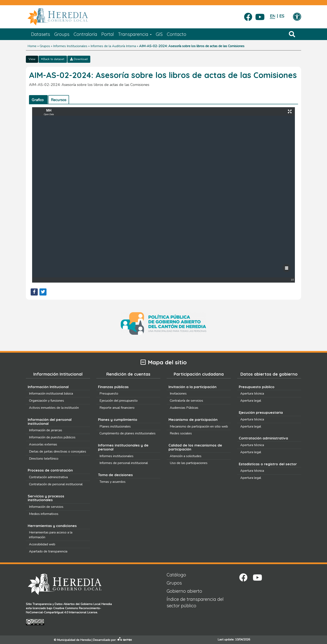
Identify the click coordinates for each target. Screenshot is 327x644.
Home (32, 46)
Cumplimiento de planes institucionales (128, 433)
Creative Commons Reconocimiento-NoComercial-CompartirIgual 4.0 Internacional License (64, 610)
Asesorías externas (43, 444)
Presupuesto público (257, 387)
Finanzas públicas (113, 387)
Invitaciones (178, 394)
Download (79, 59)
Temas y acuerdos (113, 482)
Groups (62, 34)
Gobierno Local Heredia (96, 604)
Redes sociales (181, 433)
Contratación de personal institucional (56, 484)
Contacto (177, 34)
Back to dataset (53, 59)
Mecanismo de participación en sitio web (199, 426)
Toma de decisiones (115, 475)
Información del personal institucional (50, 421)
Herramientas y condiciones (52, 526)
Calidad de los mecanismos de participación (195, 447)
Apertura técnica (252, 394)
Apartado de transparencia (48, 551)
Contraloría (85, 34)
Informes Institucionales (70, 46)
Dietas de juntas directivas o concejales (58, 452)
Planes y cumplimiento (118, 419)
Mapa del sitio (164, 362)
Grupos (45, 46)
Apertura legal (251, 401)
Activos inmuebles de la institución (54, 408)
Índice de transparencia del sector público (195, 602)
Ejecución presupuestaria (261, 412)
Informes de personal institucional (124, 463)
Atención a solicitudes (186, 456)
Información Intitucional (48, 387)
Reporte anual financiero (117, 408)
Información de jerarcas (46, 430)
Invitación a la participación (192, 387)
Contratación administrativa (48, 477)
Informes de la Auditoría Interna (113, 46)
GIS (159, 34)
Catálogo (176, 575)
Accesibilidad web (42, 544)
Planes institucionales (115, 426)
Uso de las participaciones (189, 463)
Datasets (41, 34)
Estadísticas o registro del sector (268, 464)
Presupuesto (109, 394)
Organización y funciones (47, 401)
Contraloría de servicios (186, 401)
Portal (108, 34)
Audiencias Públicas (184, 408)
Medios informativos (44, 514)
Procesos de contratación (50, 470)
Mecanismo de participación (193, 419)
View (32, 59)
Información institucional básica (51, 394)
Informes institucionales (116, 456)
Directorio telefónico (44, 459)
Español (282, 16)
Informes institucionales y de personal (123, 447)
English (272, 16)
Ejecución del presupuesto (119, 401)
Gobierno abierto (184, 591)
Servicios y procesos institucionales (46, 498)
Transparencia (135, 34)
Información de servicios (46, 507)
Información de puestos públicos (52, 437)
